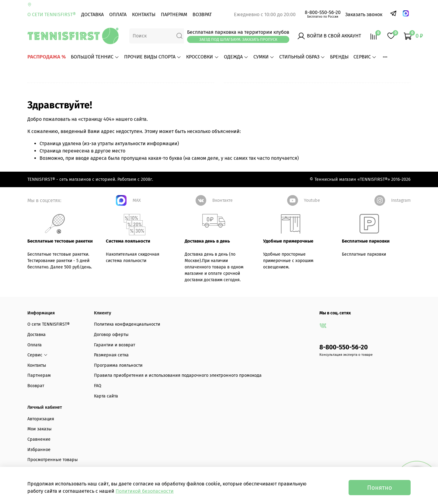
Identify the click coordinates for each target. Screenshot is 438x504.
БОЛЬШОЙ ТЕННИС (95, 57)
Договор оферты (111, 335)
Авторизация (41, 419)
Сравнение (39, 439)
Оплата (118, 14)
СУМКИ (264, 57)
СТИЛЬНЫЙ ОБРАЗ (302, 57)
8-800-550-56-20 (323, 12)
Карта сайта (106, 396)
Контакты (144, 14)
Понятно (380, 488)
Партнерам (174, 14)
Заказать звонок (364, 14)
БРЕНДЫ (339, 57)
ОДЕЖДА (236, 57)
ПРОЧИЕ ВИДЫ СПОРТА (153, 57)
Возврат (202, 14)
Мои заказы (40, 429)
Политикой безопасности (145, 491)
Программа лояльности (118, 365)
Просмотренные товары (53, 460)
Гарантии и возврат (115, 345)
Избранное (39, 450)
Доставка (92, 14)
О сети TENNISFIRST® (52, 14)
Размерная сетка (111, 355)
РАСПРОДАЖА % (47, 57)
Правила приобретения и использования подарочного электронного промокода (178, 375)
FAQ (98, 386)
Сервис (365, 57)
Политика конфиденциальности (127, 324)
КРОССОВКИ (202, 57)
